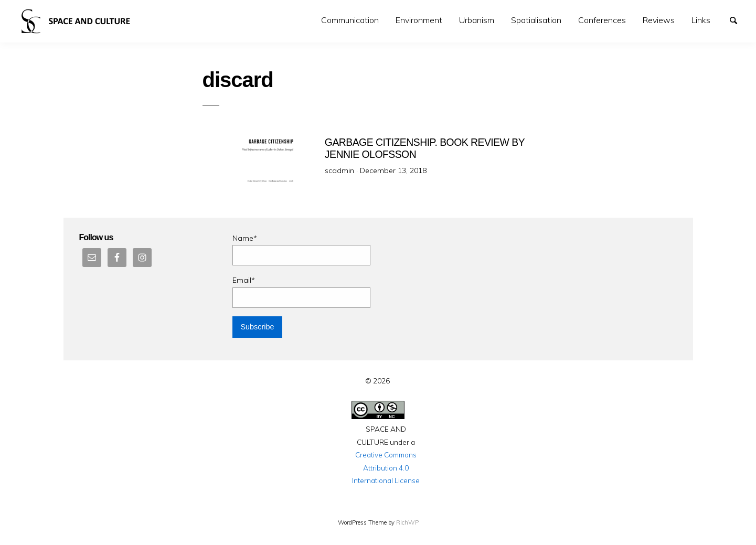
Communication (350, 20)
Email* (301, 291)
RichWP (407, 522)
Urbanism (477, 20)
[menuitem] (350, 20)
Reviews (659, 20)
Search (738, 19)
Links (701, 20)
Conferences (602, 20)
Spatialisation (536, 20)
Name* (301, 249)
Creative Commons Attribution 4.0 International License (386, 467)
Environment (419, 20)
